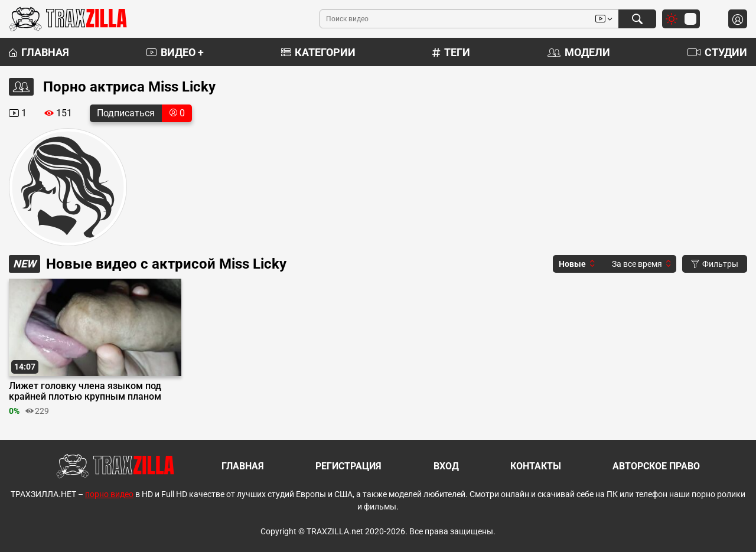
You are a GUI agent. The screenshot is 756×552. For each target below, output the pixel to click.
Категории (318, 52)
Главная (39, 52)
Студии (717, 52)
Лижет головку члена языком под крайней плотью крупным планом (85, 391)
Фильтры (715, 264)
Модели (579, 52)
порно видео (109, 494)
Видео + (175, 52)
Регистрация (348, 466)
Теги (451, 52)
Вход (446, 466)
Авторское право (656, 466)
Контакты (536, 466)
